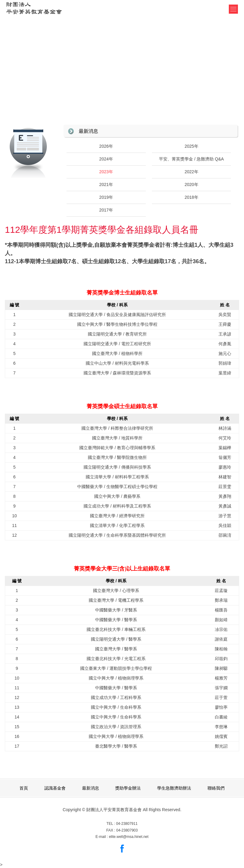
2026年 (106, 146)
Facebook (122, 849)
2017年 (106, 210)
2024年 (106, 159)
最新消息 (88, 131)
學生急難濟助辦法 (174, 788)
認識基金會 (55, 788)
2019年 (106, 197)
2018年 (191, 197)
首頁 (24, 788)
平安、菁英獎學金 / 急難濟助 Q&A (191, 159)
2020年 (191, 184)
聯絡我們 (216, 788)
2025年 (191, 146)
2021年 (106, 184)
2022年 (191, 172)
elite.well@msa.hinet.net (129, 837)
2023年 (106, 172)
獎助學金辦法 (128, 788)
